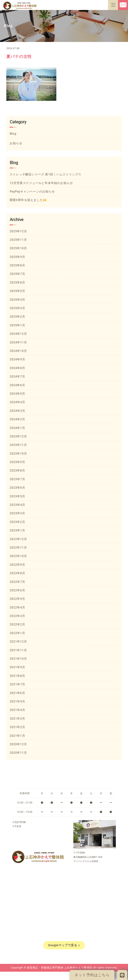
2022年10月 (18, 556)
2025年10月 (18, 248)
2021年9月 (17, 667)
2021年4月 (17, 710)
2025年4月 (17, 300)
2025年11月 (18, 240)
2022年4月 (17, 607)
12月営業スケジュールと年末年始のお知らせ (41, 183)
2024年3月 (17, 411)
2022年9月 (17, 565)
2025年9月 (17, 257)
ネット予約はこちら (92, 975)
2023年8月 (17, 470)
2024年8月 (17, 368)
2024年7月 (17, 376)
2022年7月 (17, 582)
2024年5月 (17, 394)
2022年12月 (18, 539)
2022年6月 (17, 590)
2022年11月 (18, 547)
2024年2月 (17, 419)
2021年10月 (18, 659)
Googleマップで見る (64, 945)
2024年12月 (18, 334)
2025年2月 (17, 317)
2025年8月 (17, 265)
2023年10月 (18, 453)
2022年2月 (17, 624)
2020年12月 (18, 744)
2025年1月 (17, 325)
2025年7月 (17, 274)
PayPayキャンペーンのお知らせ (32, 191)
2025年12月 (18, 231)
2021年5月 (17, 701)
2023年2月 (17, 522)
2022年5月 (17, 599)
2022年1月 (17, 633)
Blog (13, 134)
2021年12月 (18, 641)
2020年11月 (18, 753)
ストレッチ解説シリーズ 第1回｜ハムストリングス (45, 174)
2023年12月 (18, 436)
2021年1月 (17, 736)
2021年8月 (17, 676)
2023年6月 (17, 488)
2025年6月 (17, 282)
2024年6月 (17, 385)
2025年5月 (17, 291)
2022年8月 (17, 573)
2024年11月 (18, 342)
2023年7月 (17, 479)
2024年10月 (18, 351)
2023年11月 (18, 445)
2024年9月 (17, 359)
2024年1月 (17, 428)
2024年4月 (17, 402)
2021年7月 (17, 684)
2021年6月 (17, 693)
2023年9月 (17, 462)
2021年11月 (18, 650)
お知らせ (16, 143)
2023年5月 (17, 496)
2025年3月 (17, 308)
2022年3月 (17, 616)
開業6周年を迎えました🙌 (28, 200)
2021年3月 (17, 719)
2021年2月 (17, 727)
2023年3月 (17, 513)
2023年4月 (17, 505)
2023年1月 (17, 530)
